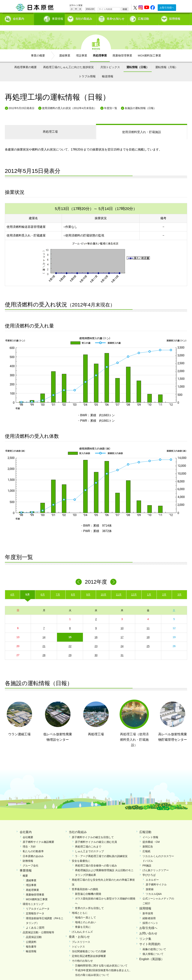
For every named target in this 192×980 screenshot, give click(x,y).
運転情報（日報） (138, 61)
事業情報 (50, 18)
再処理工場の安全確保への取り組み (96, 859)
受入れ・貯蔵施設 (142, 126)
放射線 (150, 883)
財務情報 (28, 854)
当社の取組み (84, 18)
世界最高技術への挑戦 (85, 883)
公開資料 (31, 935)
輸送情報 (108, 70)
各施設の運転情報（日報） (140, 102)
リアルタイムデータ (38, 902)
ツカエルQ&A (154, 887)
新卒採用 (148, 907)
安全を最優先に (81, 854)
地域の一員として (85, 911)
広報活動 (143, 18)
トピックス (78, 940)
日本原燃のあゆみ (33, 850)
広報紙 (146, 845)
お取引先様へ (167, 8)
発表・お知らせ (79, 930)
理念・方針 (29, 840)
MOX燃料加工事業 (149, 49)
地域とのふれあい (85, 916)
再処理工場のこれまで (88, 840)
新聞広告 (148, 840)
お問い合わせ (148, 927)
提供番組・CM (151, 835)
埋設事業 (82, 49)
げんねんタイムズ (82, 925)
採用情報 (175, 18)
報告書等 (31, 940)
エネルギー (152, 873)
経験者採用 (149, 912)
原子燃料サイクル (156, 878)
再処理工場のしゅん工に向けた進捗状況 (68, 61)
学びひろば (149, 869)
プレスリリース (81, 935)
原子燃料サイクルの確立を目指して (93, 831)
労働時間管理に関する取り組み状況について (101, 959)
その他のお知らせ (82, 954)
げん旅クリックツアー (156, 864)
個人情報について (153, 948)
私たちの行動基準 (33, 845)
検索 (125, 9)
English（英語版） (152, 953)
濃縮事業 (65, 49)
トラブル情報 (87, 70)
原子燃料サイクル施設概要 (38, 835)
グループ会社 (31, 859)
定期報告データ (35, 907)
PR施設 (147, 859)
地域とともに (80, 906)
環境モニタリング (33, 898)
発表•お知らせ (116, 18)
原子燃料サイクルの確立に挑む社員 (96, 835)
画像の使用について (154, 943)
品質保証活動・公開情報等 (38, 926)
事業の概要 (38, 49)
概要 (25, 869)
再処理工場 (50, 125)
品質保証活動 (34, 931)
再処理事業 (100, 49)
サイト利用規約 (150, 938)
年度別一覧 (111, 102)
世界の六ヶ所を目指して (89, 902)
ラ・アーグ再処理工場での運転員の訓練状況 (101, 850)
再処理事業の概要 (25, 61)
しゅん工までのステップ (89, 845)
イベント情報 (150, 831)
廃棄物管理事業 (122, 49)
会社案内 (19, 18)
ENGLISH (90, 9)
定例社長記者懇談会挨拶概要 (89, 950)
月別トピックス (110, 61)
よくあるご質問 (35, 921)
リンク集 (145, 932)
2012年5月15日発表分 (22, 102)
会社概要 (28, 831)
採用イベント (150, 916)
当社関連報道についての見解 (89, 945)
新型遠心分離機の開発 (88, 887)
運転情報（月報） (166, 61)
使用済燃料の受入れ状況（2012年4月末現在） (69, 102)
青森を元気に (83, 921)
